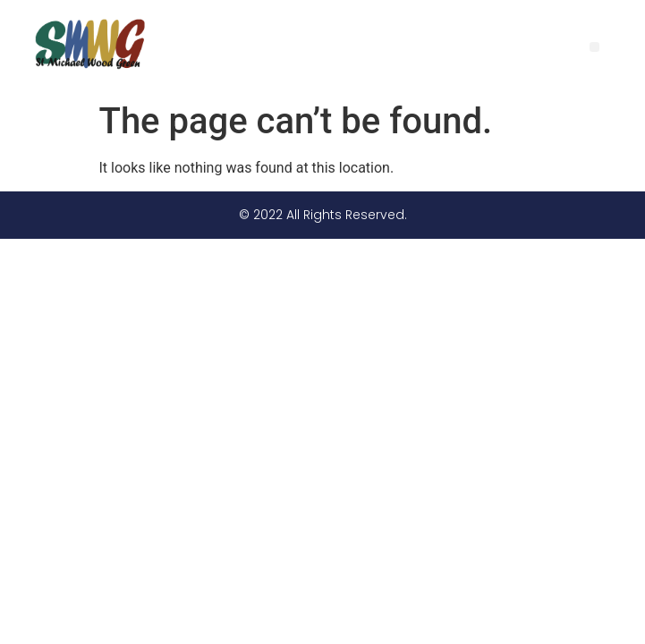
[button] (594, 47)
